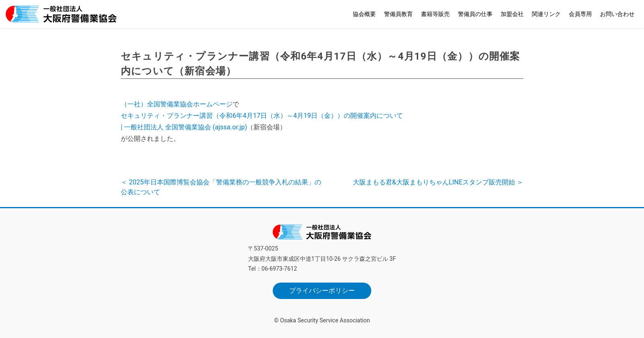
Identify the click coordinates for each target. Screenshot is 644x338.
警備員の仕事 (475, 14)
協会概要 (364, 14)
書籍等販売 (435, 14)
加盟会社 (512, 14)
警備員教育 (398, 14)
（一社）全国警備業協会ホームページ (177, 104)
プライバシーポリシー (322, 291)
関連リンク (546, 14)
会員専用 (580, 14)
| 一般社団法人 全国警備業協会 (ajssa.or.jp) (184, 127)
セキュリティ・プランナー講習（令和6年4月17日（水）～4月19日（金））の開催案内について (262, 116)
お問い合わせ (617, 14)
